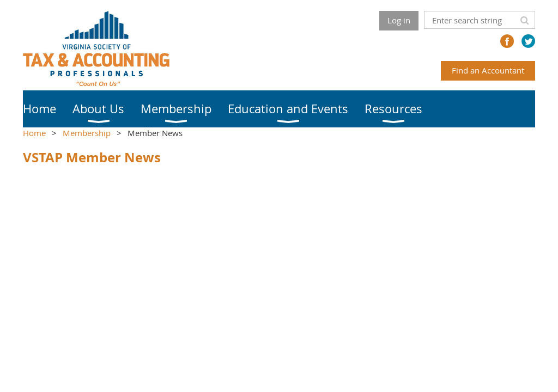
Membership (87, 133)
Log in (399, 20)
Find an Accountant (488, 70)
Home (34, 133)
